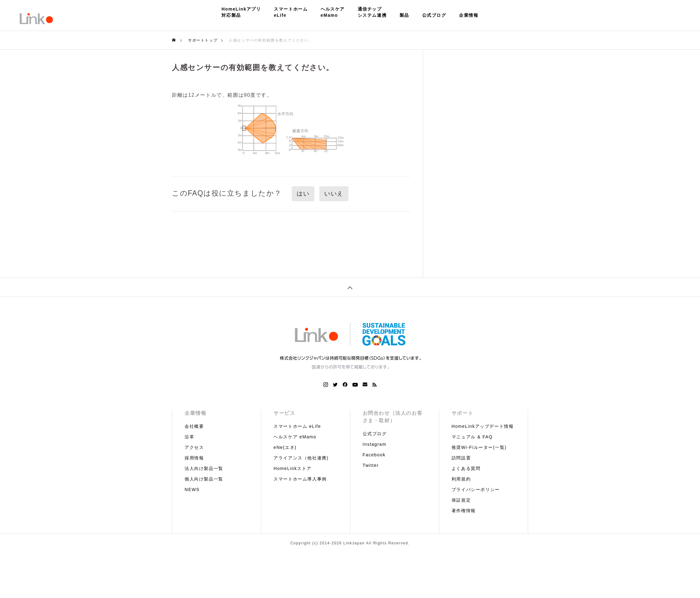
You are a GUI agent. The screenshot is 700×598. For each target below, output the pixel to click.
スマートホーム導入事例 (300, 479)
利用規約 (461, 479)
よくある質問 (466, 468)
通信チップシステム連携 (372, 12)
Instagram (375, 444)
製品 (404, 15)
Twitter (371, 465)
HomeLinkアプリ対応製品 (241, 12)
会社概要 (194, 426)
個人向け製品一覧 (204, 479)
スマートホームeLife (291, 12)
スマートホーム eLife (297, 426)
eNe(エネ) (285, 447)
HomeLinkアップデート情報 (483, 426)
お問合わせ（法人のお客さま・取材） (393, 417)
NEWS (192, 489)
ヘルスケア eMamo (295, 437)
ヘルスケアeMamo (333, 12)
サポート (462, 413)
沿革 (189, 437)
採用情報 (194, 458)
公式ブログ (434, 15)
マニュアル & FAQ (472, 437)
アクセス (194, 447)
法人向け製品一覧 (204, 468)
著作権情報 (464, 511)
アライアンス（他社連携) (301, 458)
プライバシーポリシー (476, 489)
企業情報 (469, 15)
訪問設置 (461, 458)
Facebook (374, 455)
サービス (284, 413)
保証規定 (461, 500)
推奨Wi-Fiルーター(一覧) (479, 447)
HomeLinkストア (293, 468)
